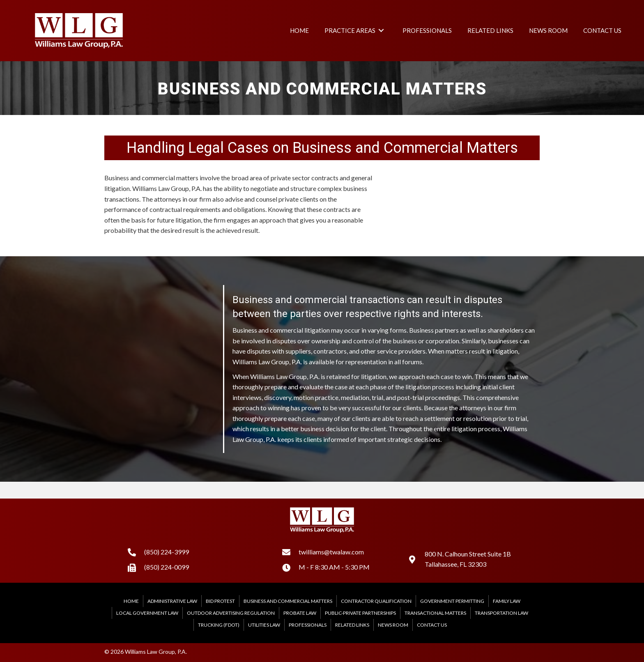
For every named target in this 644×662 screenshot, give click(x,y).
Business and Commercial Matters (288, 601)
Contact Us (432, 625)
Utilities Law (264, 625)
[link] (299, 30)
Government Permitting (452, 601)
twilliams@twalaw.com (331, 552)
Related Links (352, 625)
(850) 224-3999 (167, 552)
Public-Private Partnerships (360, 613)
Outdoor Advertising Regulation (231, 613)
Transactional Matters (435, 613)
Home (131, 601)
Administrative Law (172, 601)
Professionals (308, 625)
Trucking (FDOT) (219, 625)
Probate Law (300, 613)
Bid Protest (220, 601)
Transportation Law (501, 613)
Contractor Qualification (376, 601)
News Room (393, 625)
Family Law (507, 601)
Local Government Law (147, 613)
